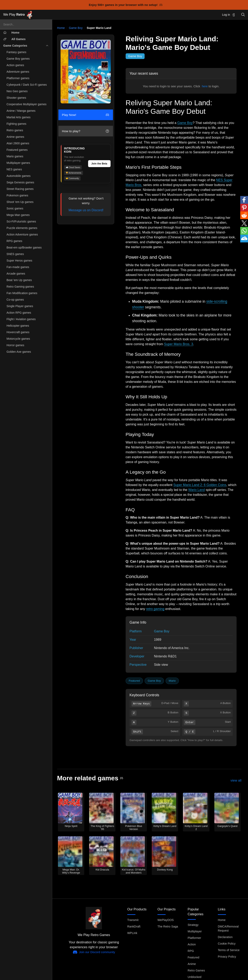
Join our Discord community (94, 952)
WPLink (132, 933)
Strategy (193, 925)
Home (61, 28)
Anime (192, 964)
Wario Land (197, 490)
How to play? (85, 131)
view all (236, 780)
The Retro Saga (168, 926)
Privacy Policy (227, 957)
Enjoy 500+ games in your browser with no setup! (126, 5)
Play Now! (85, 115)
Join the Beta (99, 164)
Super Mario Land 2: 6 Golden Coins (200, 485)
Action (192, 944)
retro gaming (155, 609)
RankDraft (134, 926)
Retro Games (196, 970)
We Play (18, 15)
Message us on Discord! (86, 210)
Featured (134, 681)
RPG (191, 951)
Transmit (133, 920)
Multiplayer (195, 931)
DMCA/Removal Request (228, 929)
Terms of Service (229, 950)
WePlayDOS (166, 920)
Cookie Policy (227, 944)
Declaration (225, 937)
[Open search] (243, 15)
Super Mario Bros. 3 (178, 344)
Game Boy (76, 28)
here (205, 86)
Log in (229, 15)
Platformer (194, 938)
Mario (172, 681)
